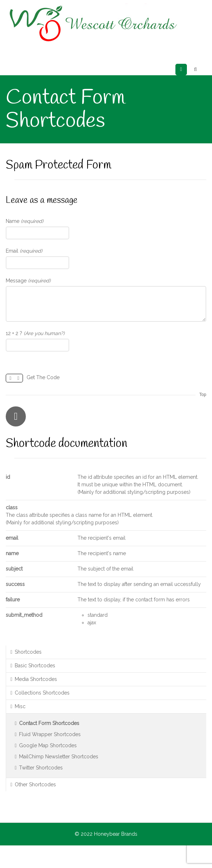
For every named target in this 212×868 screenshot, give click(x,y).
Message (28, 281)
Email (24, 251)
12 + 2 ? (35, 333)
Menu (187, 70)
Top (202, 395)
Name (25, 221)
